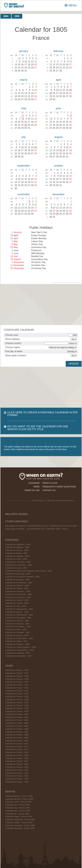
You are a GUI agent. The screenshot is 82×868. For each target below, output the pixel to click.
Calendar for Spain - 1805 (16, 641)
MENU (71, 5)
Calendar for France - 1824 (17, 782)
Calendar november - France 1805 (20, 825)
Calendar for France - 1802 (17, 717)
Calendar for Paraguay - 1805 (18, 627)
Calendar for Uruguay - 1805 (17, 653)
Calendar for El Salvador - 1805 (19, 583)
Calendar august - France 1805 (19, 817)
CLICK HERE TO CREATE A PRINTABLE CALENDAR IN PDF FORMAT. (43, 414)
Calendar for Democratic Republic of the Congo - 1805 (28, 571)
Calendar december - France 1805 (20, 828)
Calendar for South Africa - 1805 (19, 638)
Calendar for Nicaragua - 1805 (18, 618)
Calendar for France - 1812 (17, 747)
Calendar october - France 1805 (19, 822)
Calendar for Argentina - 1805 (18, 544)
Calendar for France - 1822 (17, 776)
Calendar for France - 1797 (17, 703)
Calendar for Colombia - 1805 (18, 562)
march (24, 80)
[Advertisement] (41, 305)
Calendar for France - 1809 (17, 738)
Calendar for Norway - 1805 (17, 621)
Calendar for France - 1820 (17, 770)
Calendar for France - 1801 (17, 714)
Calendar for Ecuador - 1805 (17, 580)
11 (16, 208)
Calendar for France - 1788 (17, 676)
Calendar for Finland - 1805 (17, 586)
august (58, 137)
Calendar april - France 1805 (17, 805)
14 (70, 90)
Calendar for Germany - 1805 (18, 591)
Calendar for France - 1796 (17, 700)
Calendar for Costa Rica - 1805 (18, 565)
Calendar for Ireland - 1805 (17, 603)
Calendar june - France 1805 (17, 811)
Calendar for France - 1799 (17, 708)
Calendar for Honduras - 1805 (18, 597)
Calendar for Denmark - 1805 (18, 574)
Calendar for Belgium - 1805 (17, 547)
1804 (6, 16)
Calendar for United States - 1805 (20, 650)
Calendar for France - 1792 (17, 688)
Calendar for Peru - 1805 (16, 629)
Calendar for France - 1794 (17, 694)
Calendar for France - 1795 (17, 697)
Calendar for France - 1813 (17, 749)
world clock (50, 483)
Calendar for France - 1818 (17, 764)
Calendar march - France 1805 (18, 802)
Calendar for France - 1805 (17, 588)
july (24, 137)
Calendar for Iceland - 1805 (17, 600)
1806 (17, 16)
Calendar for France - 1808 (17, 735)
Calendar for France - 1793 (17, 691)
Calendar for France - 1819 (17, 767)
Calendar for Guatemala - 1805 (18, 594)
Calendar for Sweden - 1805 (17, 644)
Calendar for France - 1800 (17, 711)
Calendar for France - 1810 (17, 741)
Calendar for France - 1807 (17, 732)
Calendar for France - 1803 (17, 720)
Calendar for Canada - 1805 (17, 556)
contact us (49, 490)
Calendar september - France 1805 (20, 819)
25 (57, 214)
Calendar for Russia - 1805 (17, 635)
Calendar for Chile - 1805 (16, 559)
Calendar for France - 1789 (17, 679)
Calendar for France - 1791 (17, 685)
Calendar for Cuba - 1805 (16, 568)
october (58, 166)
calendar (34, 483)
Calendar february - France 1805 (19, 799)
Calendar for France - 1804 (17, 723)
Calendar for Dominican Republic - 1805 (22, 577)
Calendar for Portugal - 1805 (17, 632)
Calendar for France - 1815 (17, 755)
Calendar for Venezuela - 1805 (18, 656)
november (24, 194)
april (58, 80)
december (58, 194)
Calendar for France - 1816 (17, 758)
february (58, 51)
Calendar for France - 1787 (17, 673)
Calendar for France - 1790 (17, 682)
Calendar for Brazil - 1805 (16, 553)
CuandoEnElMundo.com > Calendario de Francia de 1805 (52, 526)
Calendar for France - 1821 (17, 773)
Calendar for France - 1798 (17, 705)
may (24, 108)
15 (51, 93)
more (36, 487)
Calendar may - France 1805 (17, 808)
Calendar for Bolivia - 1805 (17, 550)
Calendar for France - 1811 (17, 744)
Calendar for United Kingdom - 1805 (21, 647)
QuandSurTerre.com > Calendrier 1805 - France (47, 529)
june (58, 108)
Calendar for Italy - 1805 (16, 606)
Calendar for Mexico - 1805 (17, 612)
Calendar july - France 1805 (17, 814)
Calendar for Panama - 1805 (17, 624)
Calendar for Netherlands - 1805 (19, 615)
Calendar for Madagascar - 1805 (19, 609)
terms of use (32, 490)
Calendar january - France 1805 (19, 796)
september (24, 166)
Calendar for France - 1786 (17, 670)
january (24, 51)
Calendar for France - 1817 (17, 761)
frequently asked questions (59, 487)
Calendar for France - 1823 (17, 779)
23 (26, 125)
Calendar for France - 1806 (17, 729)
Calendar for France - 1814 (17, 752)
